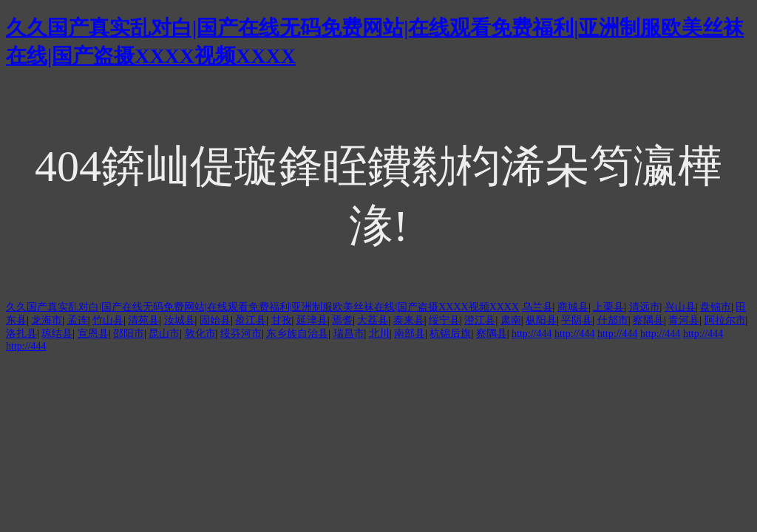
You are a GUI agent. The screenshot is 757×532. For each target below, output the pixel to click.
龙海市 (47, 320)
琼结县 (57, 334)
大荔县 (373, 320)
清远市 (645, 307)
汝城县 (180, 320)
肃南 (511, 320)
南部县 (410, 334)
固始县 (215, 320)
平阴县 (577, 320)
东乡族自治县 (297, 334)
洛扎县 (21, 334)
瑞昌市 (349, 334)
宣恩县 (93, 334)
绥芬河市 (241, 334)
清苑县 (143, 320)
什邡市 (613, 320)
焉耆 (342, 320)
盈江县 (251, 320)
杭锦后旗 (450, 334)
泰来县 (409, 320)
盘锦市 (716, 307)
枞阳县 (541, 320)
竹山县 (108, 320)
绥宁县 (444, 320)
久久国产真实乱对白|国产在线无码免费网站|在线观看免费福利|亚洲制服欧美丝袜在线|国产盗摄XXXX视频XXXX (262, 307)
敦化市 (200, 334)
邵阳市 (129, 334)
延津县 (312, 320)
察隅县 (648, 320)
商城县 (573, 307)
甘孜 (282, 320)
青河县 (684, 320)
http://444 (532, 334)
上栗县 (608, 307)
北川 (379, 334)
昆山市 (164, 334)
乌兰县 (537, 307)
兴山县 (680, 307)
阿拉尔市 (725, 320)
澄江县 (480, 320)
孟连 (78, 320)
